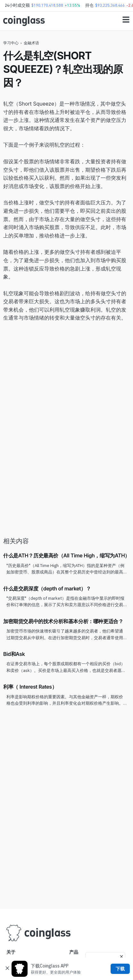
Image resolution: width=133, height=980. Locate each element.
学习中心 (11, 43)
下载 (120, 969)
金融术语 (31, 43)
